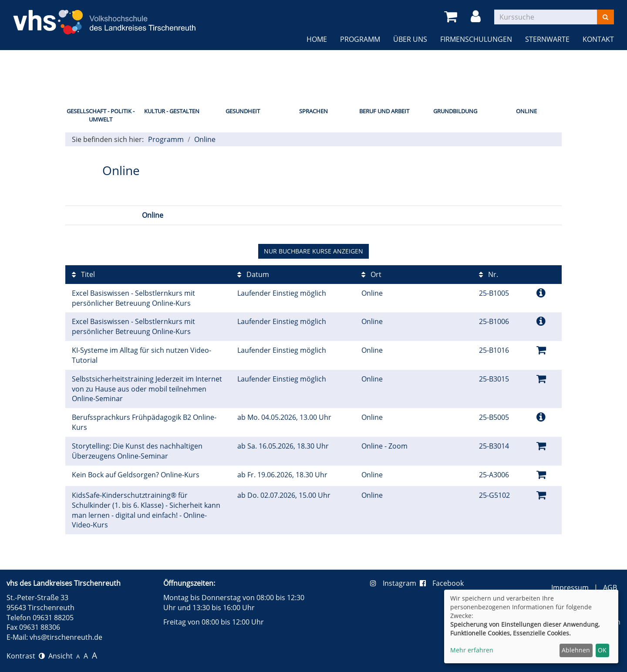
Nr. (489, 274)
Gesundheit (243, 111)
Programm (360, 39)
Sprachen (313, 111)
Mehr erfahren (472, 650)
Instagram (395, 583)
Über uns (410, 39)
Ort (371, 274)
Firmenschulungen (476, 39)
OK (602, 650)
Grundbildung (455, 111)
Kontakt (598, 39)
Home (317, 39)
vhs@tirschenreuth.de (66, 637)
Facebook (442, 583)
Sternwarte (547, 39)
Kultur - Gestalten (172, 111)
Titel (83, 274)
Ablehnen (576, 650)
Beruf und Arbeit (384, 111)
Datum (253, 274)
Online (526, 111)
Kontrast (26, 656)
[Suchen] (605, 17)
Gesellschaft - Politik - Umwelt (101, 115)
